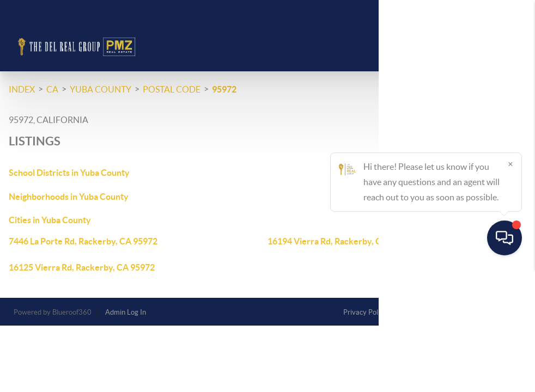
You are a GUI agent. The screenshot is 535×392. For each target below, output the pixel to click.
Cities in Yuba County (50, 220)
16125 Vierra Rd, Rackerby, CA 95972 (82, 267)
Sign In (493, 11)
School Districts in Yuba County (69, 173)
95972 (224, 89)
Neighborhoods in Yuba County (69, 197)
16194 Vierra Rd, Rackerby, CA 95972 (341, 241)
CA (52, 89)
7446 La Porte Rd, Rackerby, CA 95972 (83, 241)
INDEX (22, 89)
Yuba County (101, 89)
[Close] (510, 287)
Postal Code (172, 89)
